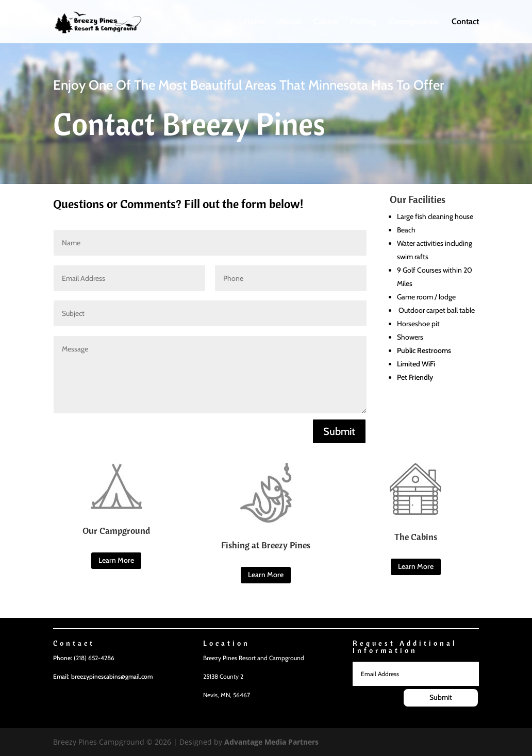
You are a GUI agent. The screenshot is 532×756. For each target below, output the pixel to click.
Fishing (363, 22)
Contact (465, 22)
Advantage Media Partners (271, 742)
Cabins (326, 22)
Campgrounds (414, 22)
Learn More (116, 560)
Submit (339, 431)
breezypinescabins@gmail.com (112, 676)
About (290, 22)
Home (255, 22)
